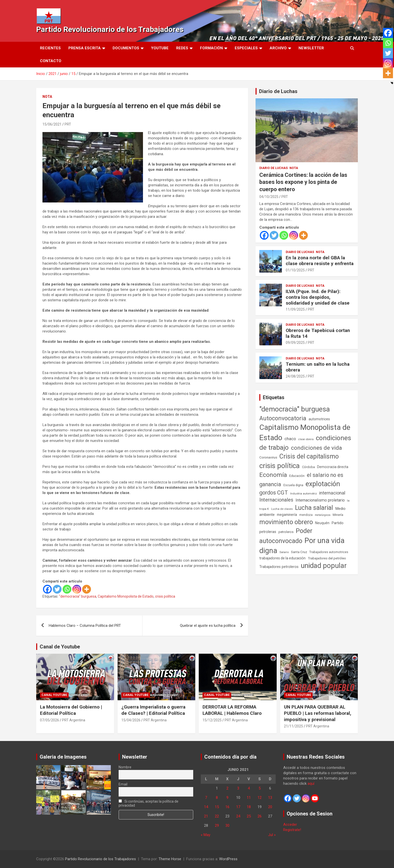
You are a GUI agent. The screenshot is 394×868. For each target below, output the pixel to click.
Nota (47, 97)
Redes (182, 48)
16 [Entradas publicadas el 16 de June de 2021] (227, 807)
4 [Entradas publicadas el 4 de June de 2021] (249, 788)
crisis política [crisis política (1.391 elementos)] (280, 466)
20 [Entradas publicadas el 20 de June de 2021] (270, 807)
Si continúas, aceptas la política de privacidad (149, 803)
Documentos (126, 48)
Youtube (160, 48)
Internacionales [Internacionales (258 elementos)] (276, 500)
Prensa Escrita (85, 48)
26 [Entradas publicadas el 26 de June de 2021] (260, 816)
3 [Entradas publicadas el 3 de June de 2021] (238, 788)
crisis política (165, 596)
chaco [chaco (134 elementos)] (290, 439)
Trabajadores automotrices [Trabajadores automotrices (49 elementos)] (329, 552)
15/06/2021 (52, 124)
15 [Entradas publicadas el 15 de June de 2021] (217, 807)
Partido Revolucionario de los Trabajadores (110, 29)
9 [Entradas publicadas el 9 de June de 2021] (227, 798)
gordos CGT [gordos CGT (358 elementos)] (274, 493)
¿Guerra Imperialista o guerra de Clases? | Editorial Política (153, 710)
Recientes (50, 48)
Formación (211, 48)
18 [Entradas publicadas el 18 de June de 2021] (249, 807)
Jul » (272, 835)
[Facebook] (47, 589)
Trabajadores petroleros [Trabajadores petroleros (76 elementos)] (279, 567)
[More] (87, 589)
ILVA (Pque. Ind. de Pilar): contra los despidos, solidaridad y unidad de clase (318, 297)
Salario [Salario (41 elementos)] (284, 552)
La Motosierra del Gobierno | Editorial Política (71, 710)
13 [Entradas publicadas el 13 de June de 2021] (270, 798)
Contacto (51, 61)
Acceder (290, 824)
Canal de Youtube (60, 647)
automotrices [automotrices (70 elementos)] (319, 419)
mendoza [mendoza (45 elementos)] (306, 515)
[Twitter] (57, 589)
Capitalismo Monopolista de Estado (126, 596)
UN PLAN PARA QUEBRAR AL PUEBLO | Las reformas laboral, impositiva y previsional (318, 713)
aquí (311, 783)
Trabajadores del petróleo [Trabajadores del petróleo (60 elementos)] (327, 558)
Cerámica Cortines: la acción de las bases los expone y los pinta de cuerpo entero (303, 182)
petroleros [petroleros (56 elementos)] (286, 532)
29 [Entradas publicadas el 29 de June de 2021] (217, 825)
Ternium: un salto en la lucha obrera (318, 367)
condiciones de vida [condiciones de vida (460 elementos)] (316, 448)
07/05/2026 (50, 720)
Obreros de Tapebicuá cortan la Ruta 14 (318, 333)
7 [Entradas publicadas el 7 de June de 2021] (206, 798)
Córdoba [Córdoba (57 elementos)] (308, 467)
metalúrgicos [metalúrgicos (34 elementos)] (323, 515)
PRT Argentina (74, 720)
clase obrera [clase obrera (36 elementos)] (306, 439)
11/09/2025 (295, 309)
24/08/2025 (295, 376)
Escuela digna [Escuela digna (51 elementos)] (293, 485)
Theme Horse (170, 859)
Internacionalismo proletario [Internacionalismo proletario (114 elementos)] (320, 500)
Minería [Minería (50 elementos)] (338, 515)
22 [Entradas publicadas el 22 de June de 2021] (217, 816)
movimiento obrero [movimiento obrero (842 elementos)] (286, 522)
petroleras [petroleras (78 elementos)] (268, 532)
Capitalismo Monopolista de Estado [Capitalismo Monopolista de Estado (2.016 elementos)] (305, 432)
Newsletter (311, 48)
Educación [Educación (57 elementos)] (297, 476)
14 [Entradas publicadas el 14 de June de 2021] (206, 807)
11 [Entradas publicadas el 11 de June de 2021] (249, 798)
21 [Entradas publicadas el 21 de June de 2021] (206, 816)
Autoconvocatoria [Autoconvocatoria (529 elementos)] (283, 418)
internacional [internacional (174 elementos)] (332, 493)
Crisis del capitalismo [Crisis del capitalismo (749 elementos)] (309, 456)
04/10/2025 (269, 197)
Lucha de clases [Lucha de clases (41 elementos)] (282, 509)
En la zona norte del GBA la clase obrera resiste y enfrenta (320, 261)
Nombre (125, 767)
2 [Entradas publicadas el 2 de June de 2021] (227, 788)
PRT (68, 124)
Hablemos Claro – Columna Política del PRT (85, 626)
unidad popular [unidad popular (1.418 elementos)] (324, 566)
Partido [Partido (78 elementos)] (338, 523)
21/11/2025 (293, 726)
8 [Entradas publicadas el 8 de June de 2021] (217, 798)
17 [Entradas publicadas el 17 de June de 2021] (238, 807)
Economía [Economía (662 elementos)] (273, 475)
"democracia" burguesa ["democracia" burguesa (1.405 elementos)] (295, 409)
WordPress (228, 859)
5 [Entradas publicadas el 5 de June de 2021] (260, 788)
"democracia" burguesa (78, 596)
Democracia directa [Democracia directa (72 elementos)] (333, 467)
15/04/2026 (131, 720)
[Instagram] (77, 589)
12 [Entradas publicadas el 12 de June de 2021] (260, 798)
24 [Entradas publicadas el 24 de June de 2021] (238, 816)
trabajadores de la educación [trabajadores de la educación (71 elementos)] (282, 558)
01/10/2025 (295, 270)
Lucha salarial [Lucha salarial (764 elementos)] (314, 508)
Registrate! (292, 830)
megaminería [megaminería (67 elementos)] (287, 515)
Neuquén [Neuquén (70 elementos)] (322, 523)
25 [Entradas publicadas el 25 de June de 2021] (249, 816)
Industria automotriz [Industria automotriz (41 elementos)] (304, 493)
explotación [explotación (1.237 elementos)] (323, 484)
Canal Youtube (54, 695)
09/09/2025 (295, 343)
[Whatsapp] (67, 589)
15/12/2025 (212, 720)
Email (123, 784)
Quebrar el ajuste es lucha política (208, 626)
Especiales (246, 48)
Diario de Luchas (278, 91)
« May (206, 835)
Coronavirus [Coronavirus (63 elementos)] (268, 457)
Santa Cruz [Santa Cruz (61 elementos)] (299, 552)
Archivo (278, 48)
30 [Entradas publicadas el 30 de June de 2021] (227, 825)
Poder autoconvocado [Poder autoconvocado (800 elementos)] (286, 536)
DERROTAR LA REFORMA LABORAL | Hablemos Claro (232, 710)
